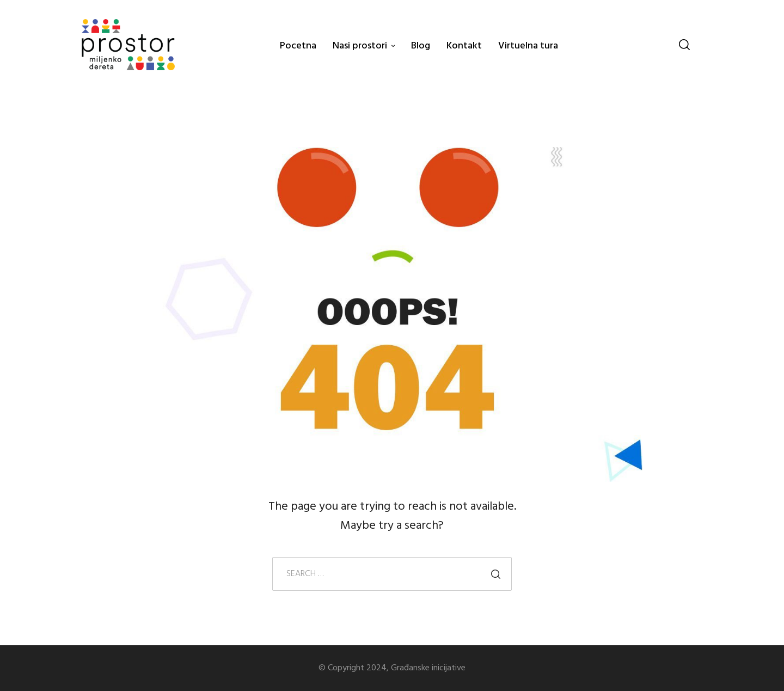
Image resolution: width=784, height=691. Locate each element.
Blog (421, 46)
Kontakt (464, 46)
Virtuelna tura (528, 46)
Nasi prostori (360, 46)
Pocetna (298, 46)
